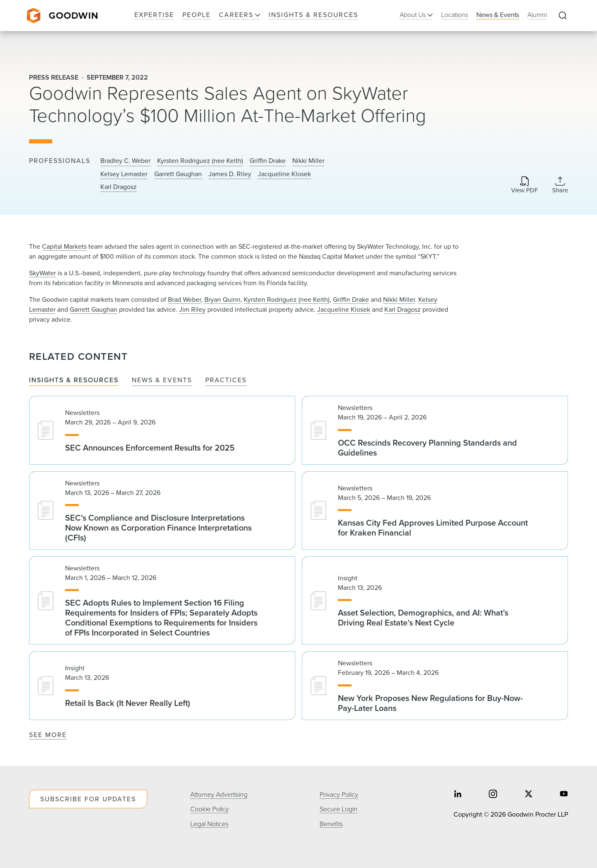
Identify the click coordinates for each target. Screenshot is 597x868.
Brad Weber (184, 299)
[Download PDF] (524, 185)
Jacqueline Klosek (284, 174)
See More (48, 735)
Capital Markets (64, 246)
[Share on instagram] (493, 794)
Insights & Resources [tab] (74, 380)
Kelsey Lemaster (124, 174)
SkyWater (42, 273)
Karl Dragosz (119, 187)
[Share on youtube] (564, 794)
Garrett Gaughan (178, 174)
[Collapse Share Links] (560, 185)
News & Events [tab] (162, 380)
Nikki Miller (308, 161)
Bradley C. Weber (125, 161)
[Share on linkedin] (458, 794)
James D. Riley (230, 174)
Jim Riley (192, 309)
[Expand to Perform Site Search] (563, 16)
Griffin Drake (268, 161)
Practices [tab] (226, 380)
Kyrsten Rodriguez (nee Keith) (200, 161)
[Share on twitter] (529, 794)
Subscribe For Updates (88, 799)
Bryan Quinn (222, 299)
